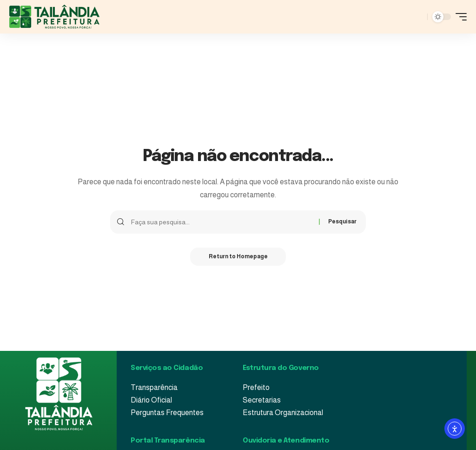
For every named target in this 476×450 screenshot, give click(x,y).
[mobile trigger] (459, 17)
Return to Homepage (238, 257)
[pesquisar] (418, 17)
